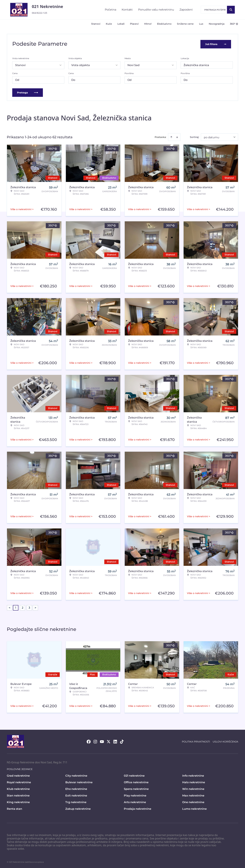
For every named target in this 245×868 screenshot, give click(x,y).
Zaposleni (186, 10)
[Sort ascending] (171, 136)
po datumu (212, 137)
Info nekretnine (193, 775)
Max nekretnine (193, 795)
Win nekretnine (193, 788)
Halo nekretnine (194, 782)
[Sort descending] (177, 136)
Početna (111, 10)
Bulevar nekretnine (79, 782)
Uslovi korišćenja (225, 741)
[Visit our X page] (109, 741)
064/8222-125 (39, 13)
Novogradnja (217, 24)
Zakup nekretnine (78, 808)
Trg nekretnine (76, 801)
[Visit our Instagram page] (95, 741)
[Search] (231, 10)
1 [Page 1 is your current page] (16, 607)
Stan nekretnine (18, 795)
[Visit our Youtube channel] (102, 741)
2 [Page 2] (23, 607)
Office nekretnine (136, 782)
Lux (201, 24)
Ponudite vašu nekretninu (156, 10)
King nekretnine (18, 801)
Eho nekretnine (76, 788)
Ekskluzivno (164, 24)
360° (234, 24)
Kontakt (127, 10)
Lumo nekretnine (194, 808)
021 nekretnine (134, 775)
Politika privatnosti (196, 741)
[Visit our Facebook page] (89, 741)
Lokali (121, 24)
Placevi (134, 24)
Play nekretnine (135, 795)
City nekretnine (76, 775)
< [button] (10, 607)
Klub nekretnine (18, 788)
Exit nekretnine (76, 795)
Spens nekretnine (136, 788)
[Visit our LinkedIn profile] (115, 741)
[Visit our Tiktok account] (122, 741)
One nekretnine (193, 801)
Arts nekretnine (135, 801)
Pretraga (28, 92)
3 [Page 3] (29, 607)
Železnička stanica (196, 64)
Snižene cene (185, 24)
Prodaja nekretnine (138, 808)
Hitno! (148, 24)
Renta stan (14, 808)
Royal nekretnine (19, 782)
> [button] (35, 607)
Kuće (109, 24)
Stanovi (96, 24)
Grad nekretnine (18, 775)
